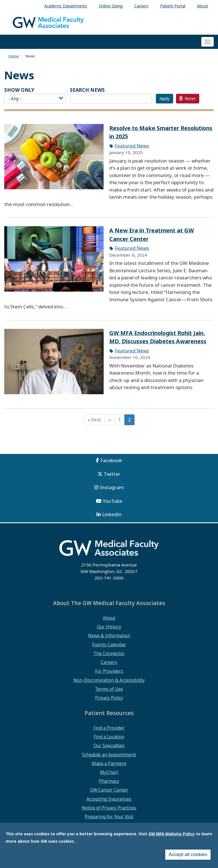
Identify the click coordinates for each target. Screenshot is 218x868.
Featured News (132, 146)
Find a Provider (109, 728)
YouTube (113, 501)
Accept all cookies (188, 854)
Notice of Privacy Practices (109, 808)
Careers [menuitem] (141, 6)
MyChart (109, 772)
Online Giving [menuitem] (111, 6)
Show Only (19, 90)
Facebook (111, 460)
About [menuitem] (203, 6)
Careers (109, 662)
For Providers (109, 671)
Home (14, 56)
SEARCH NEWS (87, 90)
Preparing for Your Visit (109, 817)
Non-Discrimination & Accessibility (109, 680)
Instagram (112, 487)
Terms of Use (109, 689)
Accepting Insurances (109, 799)
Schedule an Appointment (109, 755)
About (109, 618)
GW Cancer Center (109, 790)
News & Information (109, 636)
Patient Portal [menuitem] (173, 6)
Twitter (112, 474)
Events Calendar (109, 645)
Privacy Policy (109, 698)
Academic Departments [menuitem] (66, 6)
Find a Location (109, 737)
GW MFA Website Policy (172, 834)
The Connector (109, 653)
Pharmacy (109, 781)
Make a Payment (109, 763)
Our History (109, 627)
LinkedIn (112, 514)
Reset (187, 98)
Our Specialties (109, 746)
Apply (164, 98)
